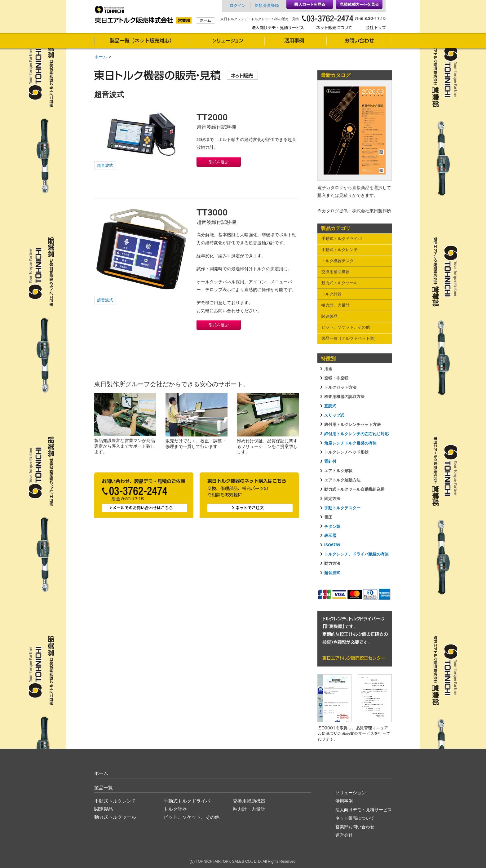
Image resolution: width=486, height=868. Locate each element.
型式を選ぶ (219, 162)
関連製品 (329, 316)
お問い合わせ (359, 41)
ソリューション (227, 41)
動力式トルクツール (340, 283)
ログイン (238, 5)
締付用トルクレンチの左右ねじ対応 (356, 434)
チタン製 (332, 527)
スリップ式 (334, 415)
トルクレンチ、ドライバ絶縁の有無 (356, 554)
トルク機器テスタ (338, 261)
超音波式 (105, 165)
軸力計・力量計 (249, 809)
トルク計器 (331, 294)
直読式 (330, 406)
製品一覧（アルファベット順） (350, 338)
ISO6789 (332, 545)
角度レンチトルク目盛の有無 (350, 443)
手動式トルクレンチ (340, 250)
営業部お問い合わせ (355, 827)
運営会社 (344, 835)
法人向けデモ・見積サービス (279, 29)
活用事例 (295, 41)
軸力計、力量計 (336, 305)
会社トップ (374, 29)
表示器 (330, 536)
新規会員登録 (267, 5)
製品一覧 (104, 788)
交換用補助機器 (336, 272)
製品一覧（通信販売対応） (142, 41)
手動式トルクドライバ (342, 239)
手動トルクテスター (342, 508)
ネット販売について (334, 29)
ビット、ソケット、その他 (346, 327)
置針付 (330, 461)
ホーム (101, 57)
